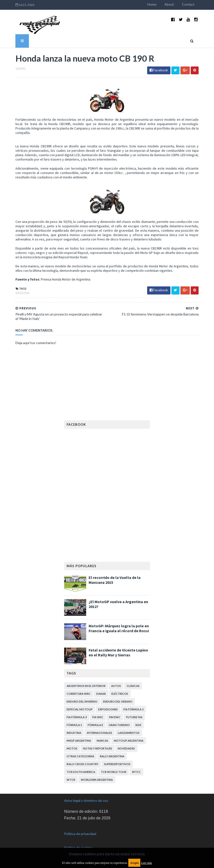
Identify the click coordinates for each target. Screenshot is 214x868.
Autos (116, 686)
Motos (72, 748)
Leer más (146, 863)
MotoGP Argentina (129, 741)
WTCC (136, 772)
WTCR (71, 780)
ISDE (138, 725)
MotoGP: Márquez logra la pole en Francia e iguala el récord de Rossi (119, 628)
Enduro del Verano (118, 701)
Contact (188, 4)
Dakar (101, 694)
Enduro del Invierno (82, 701)
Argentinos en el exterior (86, 686)
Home (152, 4)
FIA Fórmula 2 (133, 709)
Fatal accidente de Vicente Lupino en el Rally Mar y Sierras (118, 652)
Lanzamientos (129, 733)
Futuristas (134, 717)
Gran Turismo (119, 725)
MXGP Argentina (79, 741)
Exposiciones (108, 709)
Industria (22, 293)
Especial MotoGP (80, 709)
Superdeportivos (117, 764)
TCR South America (81, 772)
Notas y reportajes (98, 748)
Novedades (126, 748)
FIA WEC (98, 717)
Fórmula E (95, 725)
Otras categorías (80, 756)
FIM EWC (115, 717)
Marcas (102, 741)
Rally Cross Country (83, 764)
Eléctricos (120, 694)
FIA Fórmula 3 (77, 717)
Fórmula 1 (74, 725)
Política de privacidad (80, 834)
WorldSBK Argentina (97, 780)
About (169, 4)
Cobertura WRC (79, 694)
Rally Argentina (112, 756)
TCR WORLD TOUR (114, 772)
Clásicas (133, 686)
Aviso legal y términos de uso (86, 800)
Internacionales (100, 733)
